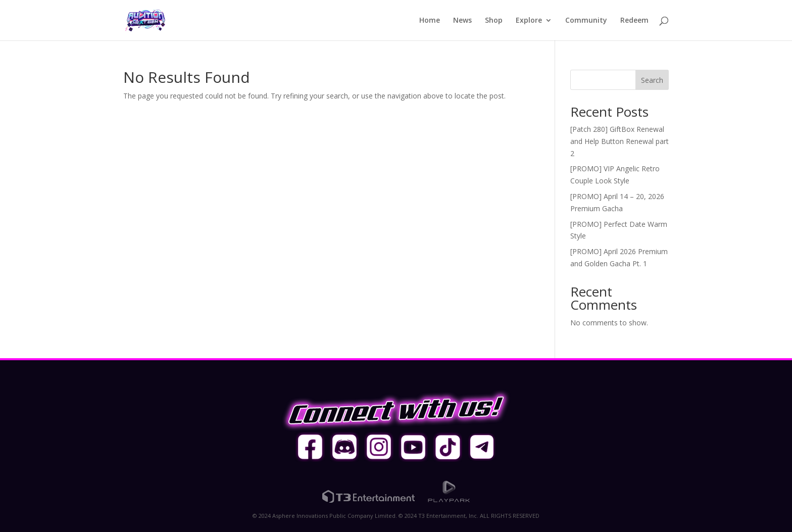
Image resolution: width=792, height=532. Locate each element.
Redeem (634, 21)
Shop (494, 21)
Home (430, 21)
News (462, 21)
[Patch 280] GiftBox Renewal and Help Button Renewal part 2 (620, 141)
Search (652, 80)
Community (586, 21)
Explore (529, 21)
